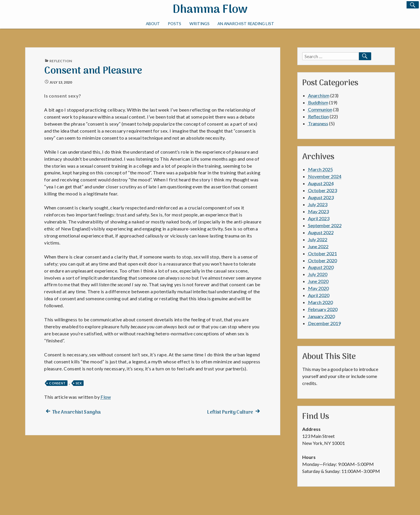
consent (57, 383)
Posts (174, 24)
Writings (199, 24)
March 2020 (320, 302)
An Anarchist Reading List (246, 24)
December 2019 (324, 323)
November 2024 (325, 176)
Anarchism (319, 95)
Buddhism (318, 102)
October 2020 (323, 260)
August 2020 (321, 267)
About (153, 24)
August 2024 (321, 183)
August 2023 (321, 197)
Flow (106, 397)
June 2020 (318, 281)
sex (79, 383)
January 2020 (322, 316)
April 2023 (319, 218)
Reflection (61, 61)
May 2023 (318, 211)
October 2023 (323, 190)
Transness (318, 123)
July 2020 (318, 274)
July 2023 (318, 204)
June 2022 (318, 246)
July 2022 (318, 239)
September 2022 (325, 225)
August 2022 (321, 232)
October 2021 (323, 253)
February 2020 (323, 309)
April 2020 (319, 295)
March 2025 (320, 169)
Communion (320, 109)
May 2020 (318, 288)
